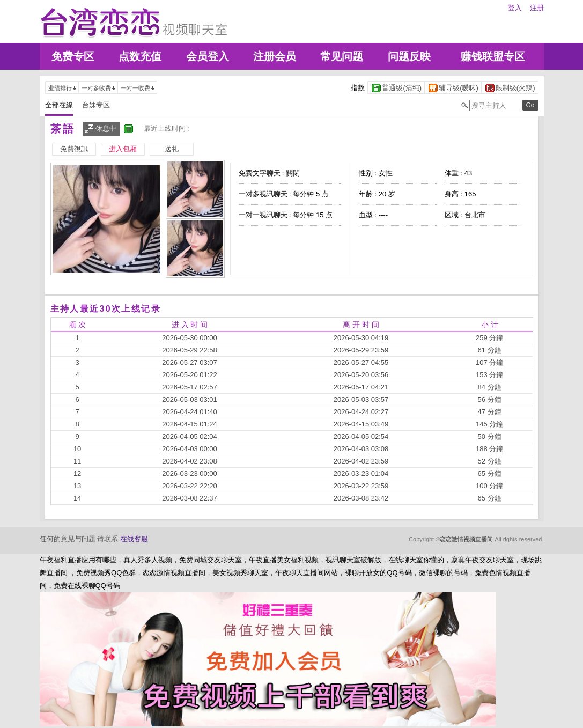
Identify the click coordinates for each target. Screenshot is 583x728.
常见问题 (342, 56)
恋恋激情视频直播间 (466, 539)
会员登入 (208, 56)
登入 (515, 8)
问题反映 (409, 56)
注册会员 (275, 56)
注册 (537, 8)
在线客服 (134, 539)
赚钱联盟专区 (493, 56)
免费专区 (73, 56)
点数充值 (140, 56)
